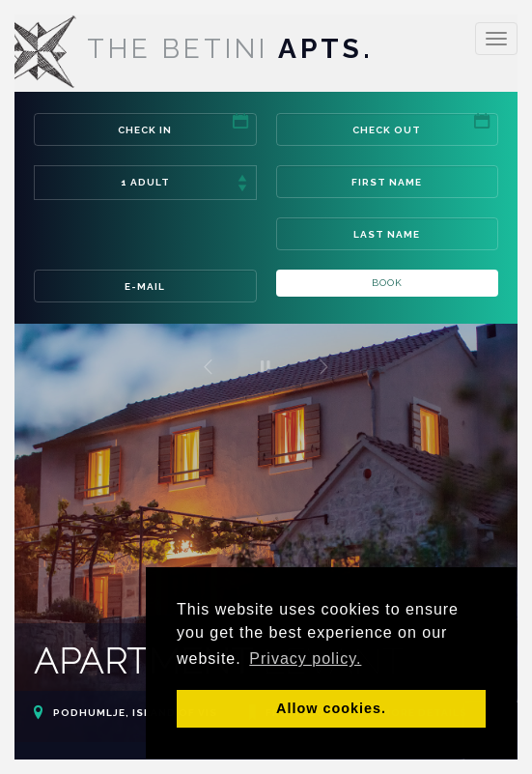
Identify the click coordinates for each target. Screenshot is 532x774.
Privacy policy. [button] (305, 659)
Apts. (187, 49)
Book (387, 283)
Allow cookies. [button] (331, 708)
